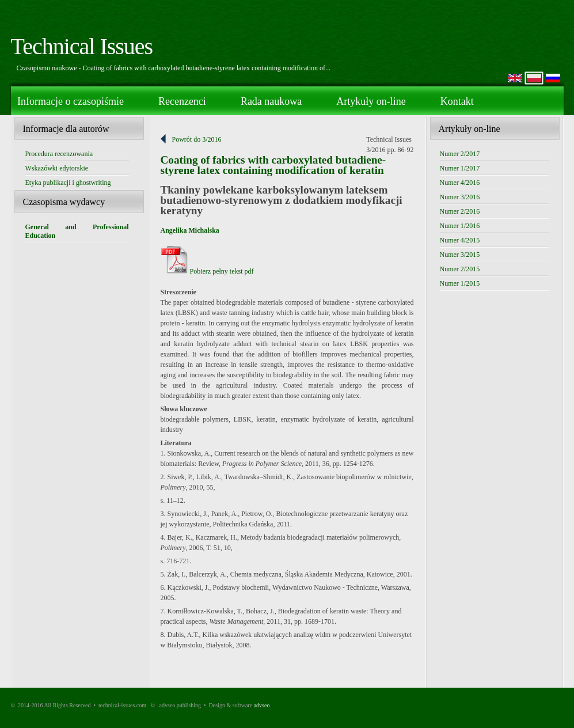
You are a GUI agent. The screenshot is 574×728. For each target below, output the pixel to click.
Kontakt (457, 101)
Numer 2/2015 (460, 269)
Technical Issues (82, 46)
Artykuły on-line (371, 101)
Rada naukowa (271, 101)
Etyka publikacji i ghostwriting (68, 183)
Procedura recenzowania (59, 154)
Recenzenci (182, 101)
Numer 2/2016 (460, 211)
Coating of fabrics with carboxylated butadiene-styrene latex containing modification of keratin (273, 165)
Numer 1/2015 (460, 283)
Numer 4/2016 (460, 183)
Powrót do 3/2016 (197, 139)
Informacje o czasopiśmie (71, 101)
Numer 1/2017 (460, 168)
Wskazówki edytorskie (57, 168)
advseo (262, 705)
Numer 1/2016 (460, 226)
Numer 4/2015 (460, 240)
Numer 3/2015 (460, 255)
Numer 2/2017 (460, 154)
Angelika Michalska (190, 230)
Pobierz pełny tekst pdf (207, 271)
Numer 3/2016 (460, 197)
